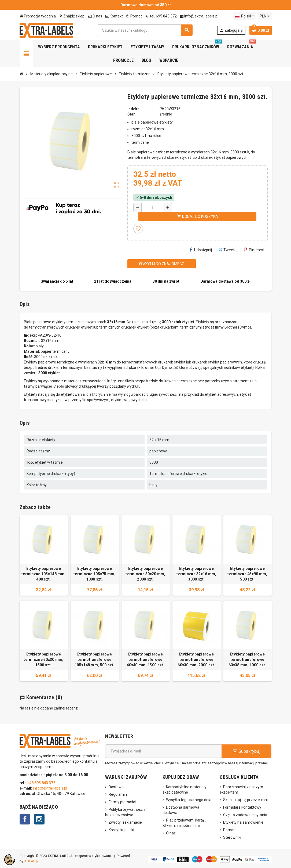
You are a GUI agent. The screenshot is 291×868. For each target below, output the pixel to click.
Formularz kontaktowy (242, 807)
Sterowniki (232, 837)
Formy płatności (122, 802)
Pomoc (134, 16)
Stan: (132, 114)
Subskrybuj (247, 751)
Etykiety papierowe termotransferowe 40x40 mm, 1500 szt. (145, 660)
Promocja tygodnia (38, 16)
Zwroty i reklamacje (125, 822)
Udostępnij (201, 250)
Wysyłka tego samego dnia (189, 800)
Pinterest (254, 250)
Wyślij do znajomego (162, 264)
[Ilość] (153, 207)
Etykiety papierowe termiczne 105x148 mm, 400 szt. (44, 574)
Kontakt (114, 16)
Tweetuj (228, 250)
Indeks (133, 109)
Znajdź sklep (72, 16)
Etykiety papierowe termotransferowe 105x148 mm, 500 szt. (95, 660)
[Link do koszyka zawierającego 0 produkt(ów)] (261, 30)
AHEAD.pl (31, 861)
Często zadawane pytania (245, 815)
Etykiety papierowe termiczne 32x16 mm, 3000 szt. (196, 574)
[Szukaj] (145, 30)
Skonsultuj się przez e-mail (246, 800)
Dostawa (116, 787)
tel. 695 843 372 (161, 16)
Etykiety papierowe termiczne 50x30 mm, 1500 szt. (43, 660)
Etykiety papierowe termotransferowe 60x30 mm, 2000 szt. (196, 660)
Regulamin (118, 794)
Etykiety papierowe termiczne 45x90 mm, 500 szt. (247, 574)
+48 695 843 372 (42, 783)
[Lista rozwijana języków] (245, 16)
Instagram (39, 819)
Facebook (25, 819)
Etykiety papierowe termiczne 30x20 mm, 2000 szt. (145, 574)
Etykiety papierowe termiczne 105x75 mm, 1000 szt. (95, 574)
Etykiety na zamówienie (243, 822)
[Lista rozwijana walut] (264, 16)
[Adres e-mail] (163, 751)
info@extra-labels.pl (199, 16)
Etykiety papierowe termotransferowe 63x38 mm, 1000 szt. (247, 660)
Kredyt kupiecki (121, 830)
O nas (95, 16)
